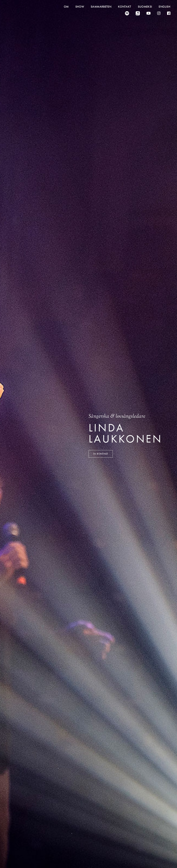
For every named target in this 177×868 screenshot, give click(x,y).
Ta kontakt (101, 454)
